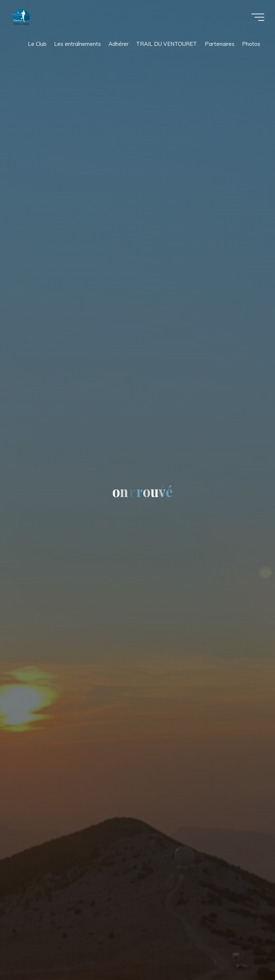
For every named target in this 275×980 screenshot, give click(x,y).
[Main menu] (258, 17)
